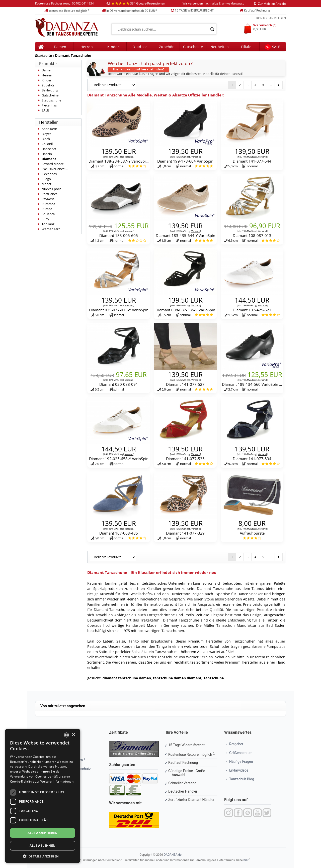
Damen (47, 70)
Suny (45, 219)
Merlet (47, 184)
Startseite (44, 55)
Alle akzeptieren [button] (43, 833)
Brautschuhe (162, 641)
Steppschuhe (51, 100)
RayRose (48, 199)
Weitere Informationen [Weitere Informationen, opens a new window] (57, 781)
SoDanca (48, 214)
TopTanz (48, 224)
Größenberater (240, 753)
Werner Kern (51, 229)
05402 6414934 (83, 3)
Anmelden (278, 18)
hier (246, 860)
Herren (47, 75)
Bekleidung (50, 90)
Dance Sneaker (250, 594)
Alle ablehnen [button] (43, 846)
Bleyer (46, 134)
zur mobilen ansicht (269, 4)
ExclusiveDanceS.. (55, 169)
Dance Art (49, 149)
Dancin (47, 154)
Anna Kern (49, 129)
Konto (261, 18)
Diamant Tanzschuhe (73, 55)
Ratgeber (236, 744)
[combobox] (66, 735)
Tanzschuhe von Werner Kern (183, 657)
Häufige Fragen (241, 762)
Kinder (113, 47)
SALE (273, 47)
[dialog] (43, 796)
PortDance (50, 194)
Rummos (48, 204)
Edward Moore (53, 164)
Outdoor (140, 47)
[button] (43, 856)
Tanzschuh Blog (242, 779)
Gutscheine (193, 47)
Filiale (246, 47)
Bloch (46, 139)
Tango (134, 641)
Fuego (46, 179)
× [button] (73, 735)
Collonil (47, 144)
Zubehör (166, 47)
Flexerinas (49, 105)
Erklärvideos (239, 770)
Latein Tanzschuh (158, 652)
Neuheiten (220, 47)
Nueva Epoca (51, 189)
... (271, 85)
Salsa (121, 641)
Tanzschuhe (214, 678)
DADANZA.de (173, 855)
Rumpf (47, 209)
